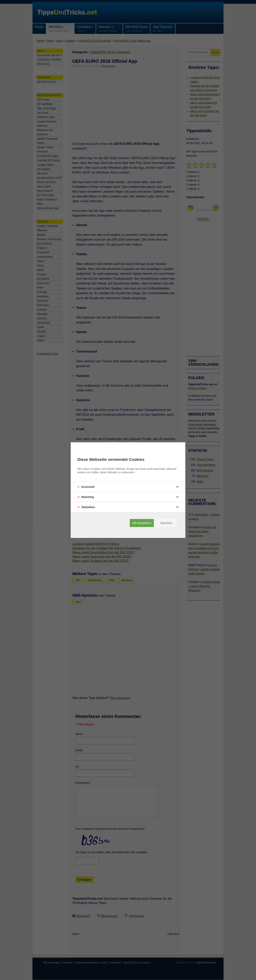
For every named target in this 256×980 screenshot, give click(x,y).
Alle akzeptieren (142, 523)
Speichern (166, 523)
